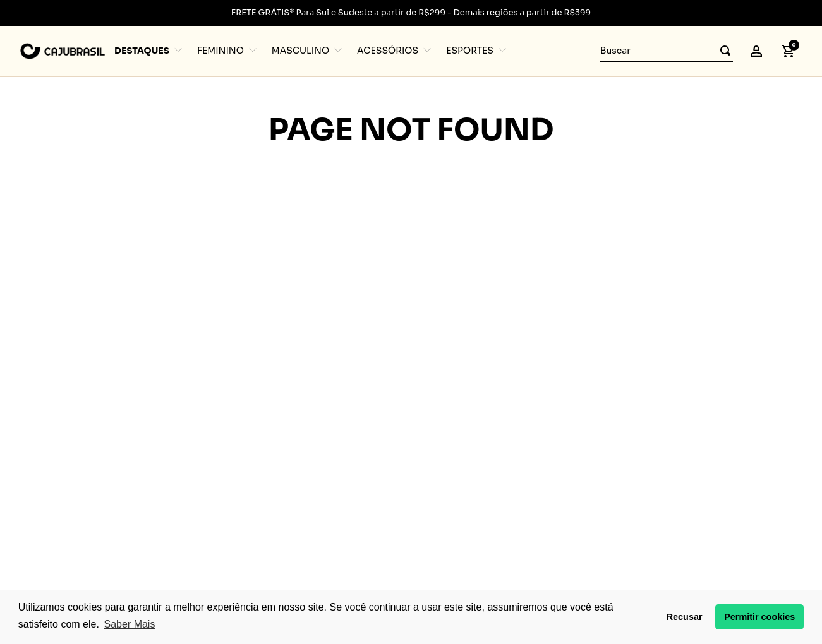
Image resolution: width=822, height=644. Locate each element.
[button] (756, 51)
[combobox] (667, 51)
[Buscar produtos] (722, 51)
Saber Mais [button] (129, 624)
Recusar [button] (685, 617)
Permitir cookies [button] (759, 617)
